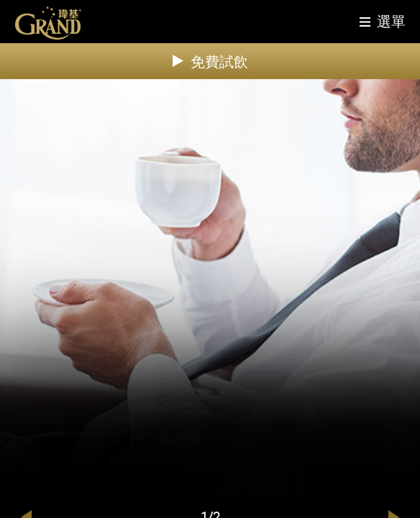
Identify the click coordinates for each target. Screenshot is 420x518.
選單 (391, 21)
